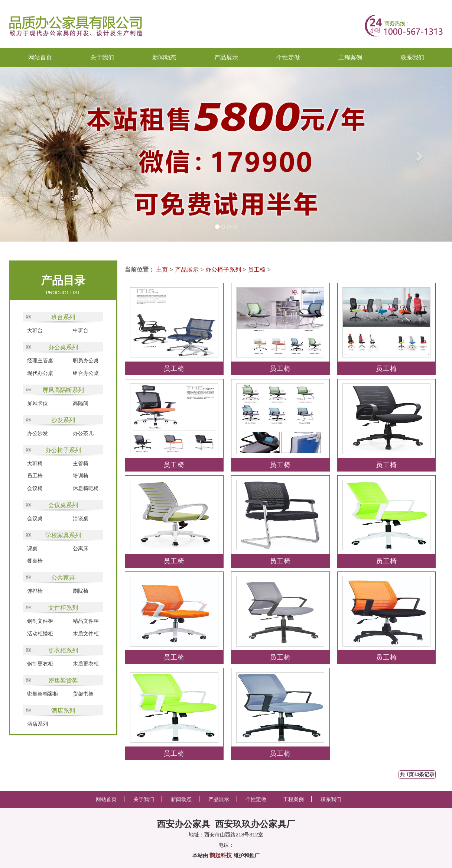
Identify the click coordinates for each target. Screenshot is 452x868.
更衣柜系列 (63, 650)
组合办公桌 (86, 373)
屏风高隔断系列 (63, 390)
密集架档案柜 (43, 694)
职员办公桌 (86, 360)
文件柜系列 (63, 608)
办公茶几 (83, 433)
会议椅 (35, 488)
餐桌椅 (35, 561)
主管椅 (81, 463)
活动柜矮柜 (40, 634)
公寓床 (81, 548)
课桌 (32, 548)
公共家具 (63, 578)
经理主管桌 (40, 360)
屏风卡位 (38, 403)
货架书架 (83, 694)
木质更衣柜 (86, 664)
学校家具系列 (63, 535)
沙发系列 (63, 420)
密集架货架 (63, 681)
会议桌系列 (63, 505)
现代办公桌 (40, 373)
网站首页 (40, 57)
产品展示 (187, 270)
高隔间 (81, 403)
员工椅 (35, 476)
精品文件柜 (86, 621)
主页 (162, 270)
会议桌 (35, 518)
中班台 (81, 330)
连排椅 (35, 591)
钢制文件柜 (40, 621)
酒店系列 (63, 711)
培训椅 (81, 476)
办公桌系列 (63, 347)
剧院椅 (81, 591)
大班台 (35, 330)
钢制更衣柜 (40, 664)
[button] (23, 154)
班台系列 (63, 317)
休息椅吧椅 (86, 488)
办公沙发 (38, 433)
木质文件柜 (86, 634)
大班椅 (35, 463)
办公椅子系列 (63, 450)
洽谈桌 (81, 518)
